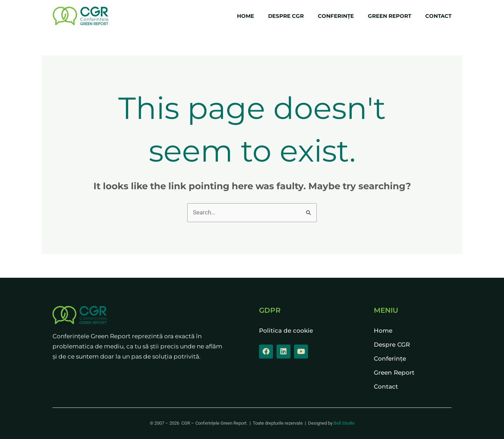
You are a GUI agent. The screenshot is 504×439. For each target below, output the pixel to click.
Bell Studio (344, 423)
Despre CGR (286, 16)
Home (246, 16)
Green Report (390, 16)
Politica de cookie (286, 331)
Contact (438, 16)
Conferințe (336, 16)
